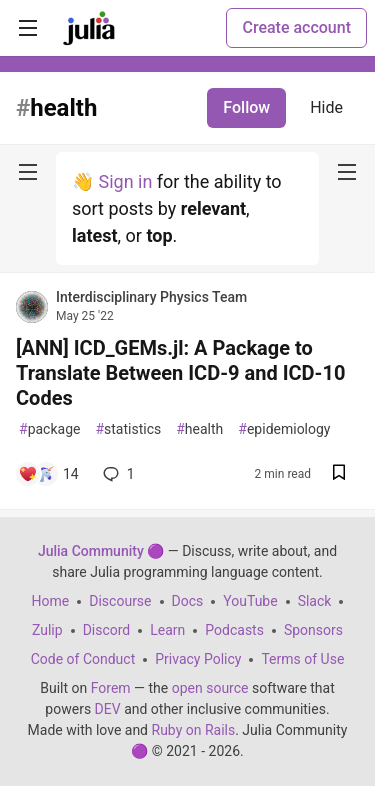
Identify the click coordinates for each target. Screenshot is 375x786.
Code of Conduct (83, 659)
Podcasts (234, 630)
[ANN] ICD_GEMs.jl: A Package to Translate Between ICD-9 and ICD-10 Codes (180, 373)
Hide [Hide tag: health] (326, 107)
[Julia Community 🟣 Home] (89, 28)
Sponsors (313, 630)
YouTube (250, 601)
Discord (107, 630)
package (49, 429)
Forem (111, 688)
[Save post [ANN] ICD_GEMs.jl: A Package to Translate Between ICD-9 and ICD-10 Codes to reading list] (339, 474)
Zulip (47, 630)
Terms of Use (302, 659)
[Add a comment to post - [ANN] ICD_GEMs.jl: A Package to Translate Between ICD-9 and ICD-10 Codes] (48, 474)
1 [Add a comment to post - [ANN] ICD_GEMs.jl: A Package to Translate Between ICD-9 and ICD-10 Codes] (117, 474)
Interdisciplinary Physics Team (151, 297)
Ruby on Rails (194, 730)
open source (210, 688)
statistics (128, 429)
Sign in (125, 181)
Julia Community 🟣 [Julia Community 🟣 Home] (101, 551)
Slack (315, 601)
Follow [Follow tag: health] (246, 107)
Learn (167, 630)
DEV (108, 709)
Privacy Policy (198, 659)
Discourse (120, 601)
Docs (188, 601)
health (199, 429)
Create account (296, 27)
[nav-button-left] (28, 172)
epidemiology (284, 429)
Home (51, 601)
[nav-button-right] (347, 172)
